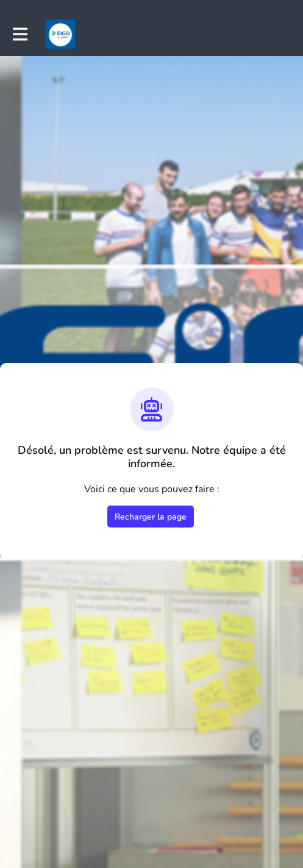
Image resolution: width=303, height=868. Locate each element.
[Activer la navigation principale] (20, 34)
